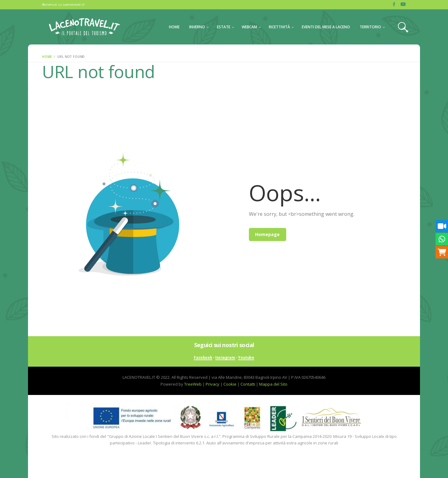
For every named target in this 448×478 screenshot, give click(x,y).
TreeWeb (193, 384)
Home (47, 57)
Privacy (212, 384)
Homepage (267, 234)
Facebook (203, 358)
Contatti (248, 384)
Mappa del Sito (273, 384)
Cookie (230, 384)
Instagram (225, 358)
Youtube (246, 358)
